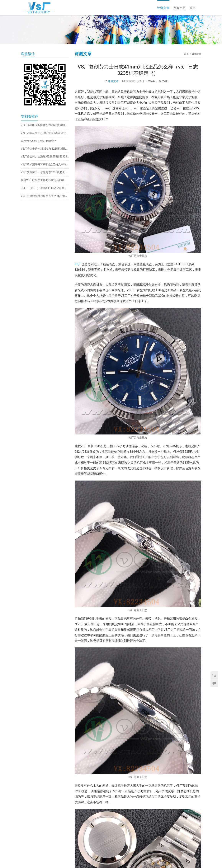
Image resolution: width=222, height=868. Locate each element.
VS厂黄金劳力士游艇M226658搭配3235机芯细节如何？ (45, 157)
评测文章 (163, 8)
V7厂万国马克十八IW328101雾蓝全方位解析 (45, 133)
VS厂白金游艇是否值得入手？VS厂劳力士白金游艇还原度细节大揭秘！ (45, 196)
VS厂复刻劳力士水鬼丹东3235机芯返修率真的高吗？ (45, 172)
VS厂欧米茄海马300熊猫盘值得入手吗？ (45, 164)
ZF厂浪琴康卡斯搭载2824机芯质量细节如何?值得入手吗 (45, 125)
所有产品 (179, 8)
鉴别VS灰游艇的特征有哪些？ (39, 141)
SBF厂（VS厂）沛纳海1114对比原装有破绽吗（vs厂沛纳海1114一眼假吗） (45, 188)
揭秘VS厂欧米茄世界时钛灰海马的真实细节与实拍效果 (45, 180)
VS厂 (78, 264)
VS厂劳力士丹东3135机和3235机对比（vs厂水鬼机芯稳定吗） (45, 149)
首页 (192, 8)
